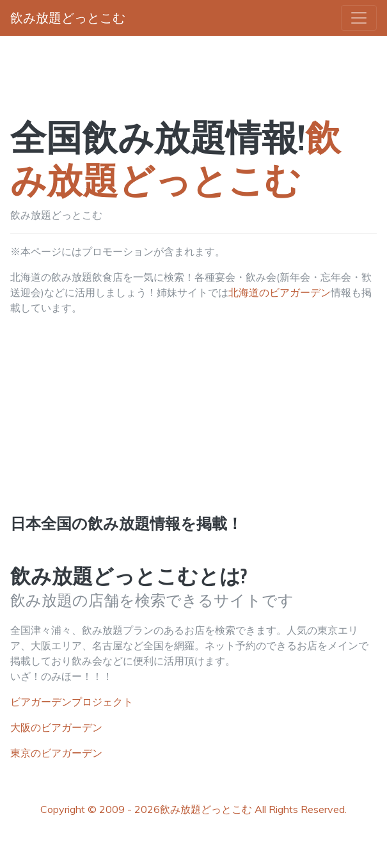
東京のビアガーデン (56, 753)
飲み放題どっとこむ (206, 809)
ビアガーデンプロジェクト (72, 702)
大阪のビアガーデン (56, 727)
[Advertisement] (193, 425)
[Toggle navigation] (359, 18)
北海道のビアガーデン (280, 292)
